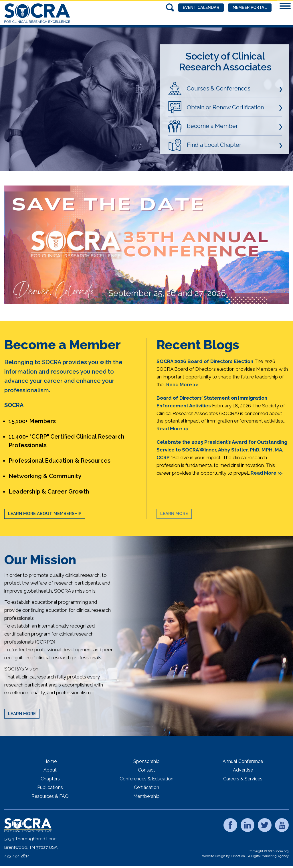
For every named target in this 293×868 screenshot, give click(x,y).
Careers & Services (243, 779)
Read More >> (182, 384)
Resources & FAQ (50, 796)
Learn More (174, 514)
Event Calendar (194, 8)
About (50, 770)
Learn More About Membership (45, 514)
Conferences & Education (146, 779)
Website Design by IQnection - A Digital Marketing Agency (245, 856)
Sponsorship (146, 761)
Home (50, 761)
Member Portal (248, 8)
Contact (146, 770)
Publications (50, 787)
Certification (146, 787)
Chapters (50, 779)
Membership (146, 796)
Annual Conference (243, 761)
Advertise (243, 770)
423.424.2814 (17, 856)
